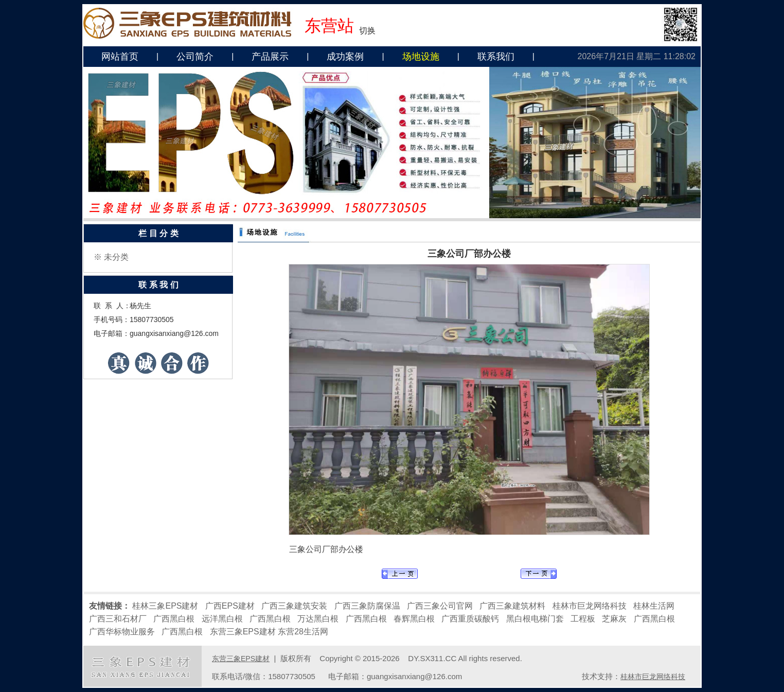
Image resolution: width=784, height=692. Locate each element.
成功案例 (345, 57)
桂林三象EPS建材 (165, 606)
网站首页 (120, 57)
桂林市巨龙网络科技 (590, 606)
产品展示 (270, 57)
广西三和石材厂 (118, 619)
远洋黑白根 (222, 619)
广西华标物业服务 (122, 632)
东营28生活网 (303, 632)
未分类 (116, 257)
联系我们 (496, 57)
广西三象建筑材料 (512, 606)
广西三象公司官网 (440, 606)
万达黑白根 (318, 619)
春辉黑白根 (414, 619)
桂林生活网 (654, 606)
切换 (367, 31)
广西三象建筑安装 (294, 606)
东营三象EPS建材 (243, 632)
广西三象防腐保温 (367, 606)
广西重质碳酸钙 (470, 619)
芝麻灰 (614, 619)
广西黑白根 (174, 619)
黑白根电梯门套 (535, 619)
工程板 (583, 619)
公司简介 (195, 57)
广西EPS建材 (230, 606)
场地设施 (421, 57)
